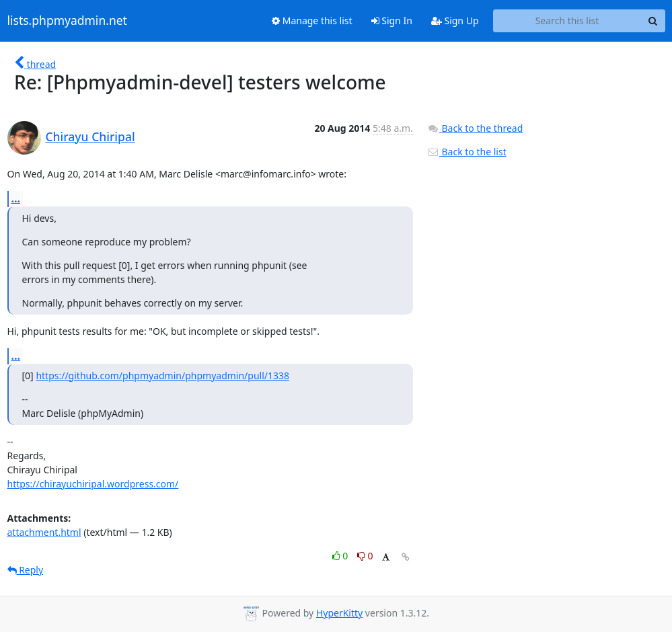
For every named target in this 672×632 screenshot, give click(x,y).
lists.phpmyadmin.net (67, 21)
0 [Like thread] (341, 556)
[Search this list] (567, 21)
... (16, 198)
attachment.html (44, 532)
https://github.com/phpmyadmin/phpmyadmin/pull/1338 (162, 376)
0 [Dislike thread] (365, 556)
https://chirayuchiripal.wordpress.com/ (93, 484)
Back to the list (467, 152)
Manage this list (312, 21)
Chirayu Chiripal (90, 136)
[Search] (653, 21)
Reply (26, 570)
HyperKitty (339, 613)
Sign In (392, 21)
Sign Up (455, 21)
